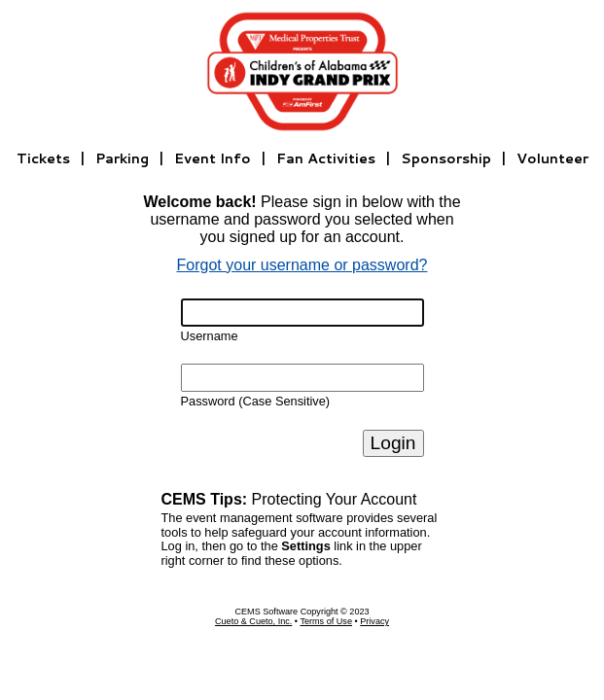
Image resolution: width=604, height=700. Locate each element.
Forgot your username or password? (302, 265)
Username (210, 336)
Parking (122, 158)
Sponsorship (446, 158)
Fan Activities (326, 158)
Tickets (43, 158)
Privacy (374, 621)
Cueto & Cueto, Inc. (253, 621)
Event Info (213, 158)
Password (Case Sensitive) (256, 401)
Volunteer (552, 158)
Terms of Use (326, 621)
